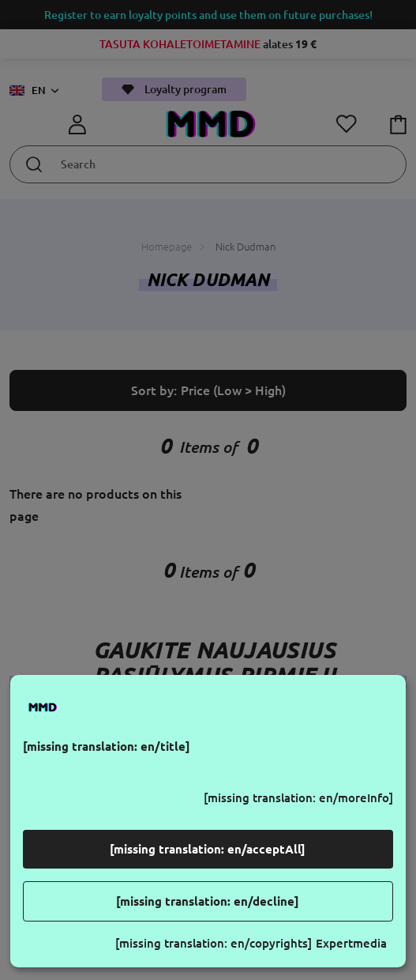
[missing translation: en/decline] (208, 901)
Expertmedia (351, 943)
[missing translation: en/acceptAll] (208, 849)
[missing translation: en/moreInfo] (298, 798)
